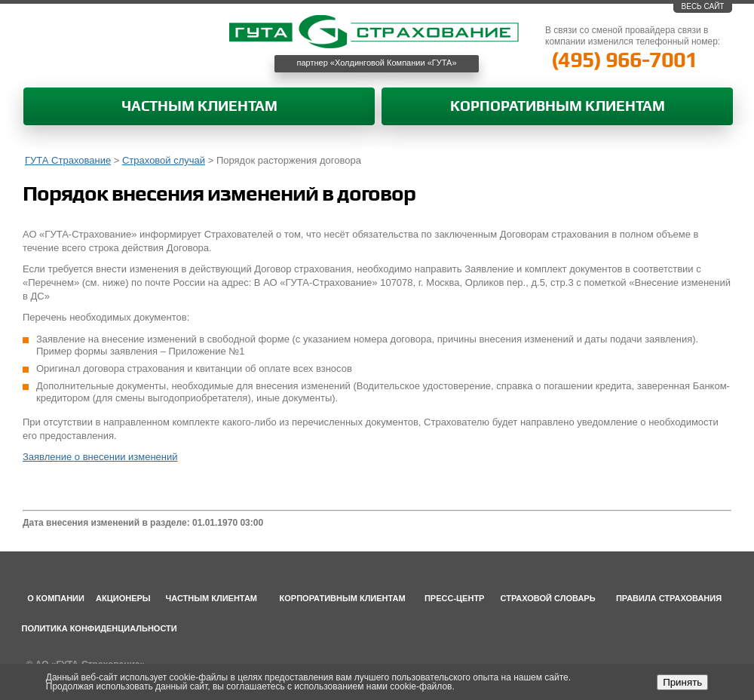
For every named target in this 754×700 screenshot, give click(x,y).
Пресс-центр (455, 598)
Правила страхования (669, 598)
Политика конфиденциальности (100, 628)
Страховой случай (164, 160)
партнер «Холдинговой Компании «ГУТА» (377, 63)
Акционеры (123, 598)
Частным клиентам (199, 107)
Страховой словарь (548, 598)
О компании (56, 598)
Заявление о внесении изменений (100, 457)
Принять (682, 682)
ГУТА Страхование (68, 160)
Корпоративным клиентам (558, 107)
